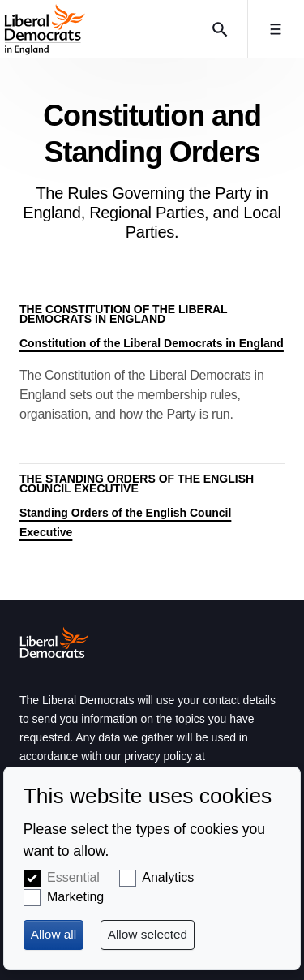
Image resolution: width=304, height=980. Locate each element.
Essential (73, 877)
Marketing (75, 897)
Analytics (168, 877)
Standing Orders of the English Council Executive (125, 522)
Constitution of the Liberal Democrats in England (152, 343)
